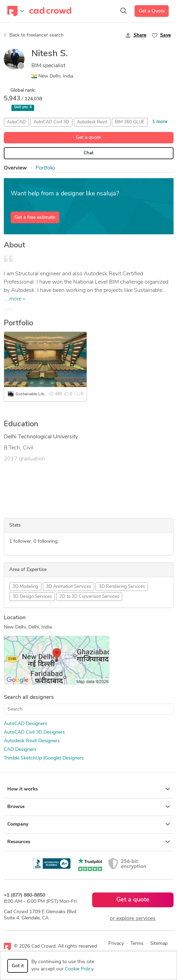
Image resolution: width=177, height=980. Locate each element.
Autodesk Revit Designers (32, 741)
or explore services (133, 919)
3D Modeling (25, 587)
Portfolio (45, 168)
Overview (15, 168)
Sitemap (159, 944)
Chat (88, 153)
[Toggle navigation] (16, 11)
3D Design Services (32, 597)
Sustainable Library (33, 394)
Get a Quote (152, 11)
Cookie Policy (79, 969)
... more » (14, 299)
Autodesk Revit (92, 122)
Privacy (116, 944)
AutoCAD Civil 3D (51, 122)
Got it (18, 966)
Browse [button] (89, 807)
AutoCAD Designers (26, 724)
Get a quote (88, 138)
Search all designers (29, 697)
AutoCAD (16, 122)
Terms (137, 944)
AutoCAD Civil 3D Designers (34, 732)
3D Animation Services (68, 587)
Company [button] (89, 824)
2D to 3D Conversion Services (89, 597)
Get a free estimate (35, 218)
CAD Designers (20, 750)
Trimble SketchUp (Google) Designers (44, 758)
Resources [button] (89, 842)
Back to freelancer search (34, 35)
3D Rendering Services (122, 587)
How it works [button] (89, 789)
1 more (160, 122)
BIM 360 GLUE (130, 122)
